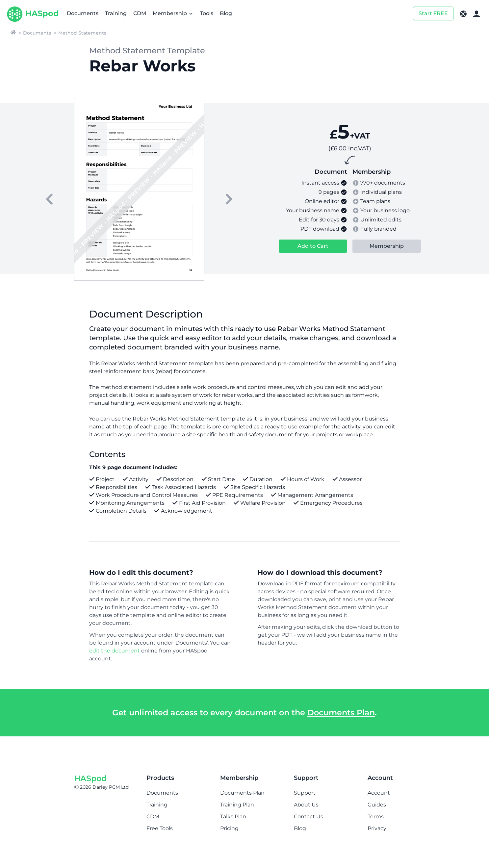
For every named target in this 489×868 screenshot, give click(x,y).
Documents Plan (341, 713)
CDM (140, 13)
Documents (83, 13)
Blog (226, 13)
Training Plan (237, 805)
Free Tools (160, 828)
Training (116, 13)
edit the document (115, 651)
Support (305, 793)
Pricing (229, 828)
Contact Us (309, 817)
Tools (207, 13)
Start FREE (433, 13)
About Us (306, 805)
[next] (229, 199)
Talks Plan (233, 817)
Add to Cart (313, 246)
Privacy (377, 828)
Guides (377, 805)
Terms (376, 817)
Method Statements (82, 33)
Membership (173, 13)
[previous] (49, 199)
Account (379, 793)
